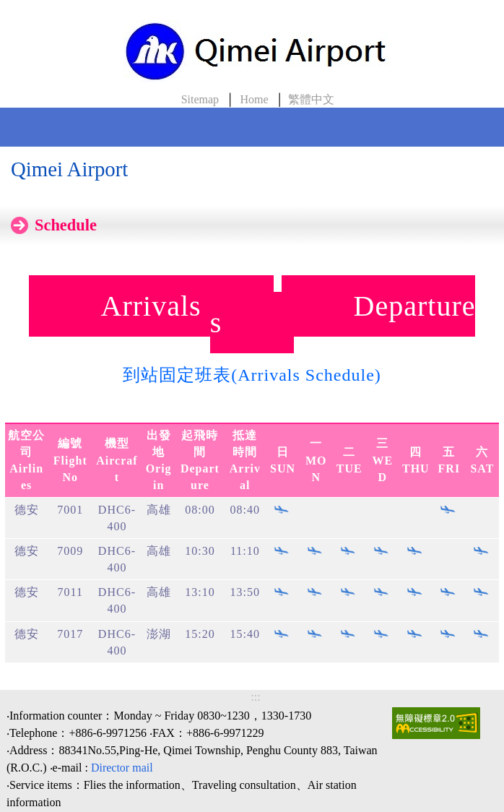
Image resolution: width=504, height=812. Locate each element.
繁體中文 (311, 99)
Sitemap (200, 99)
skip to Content (20, 8)
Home (254, 99)
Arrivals (151, 306)
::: (255, 697)
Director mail (122, 768)
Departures (343, 314)
